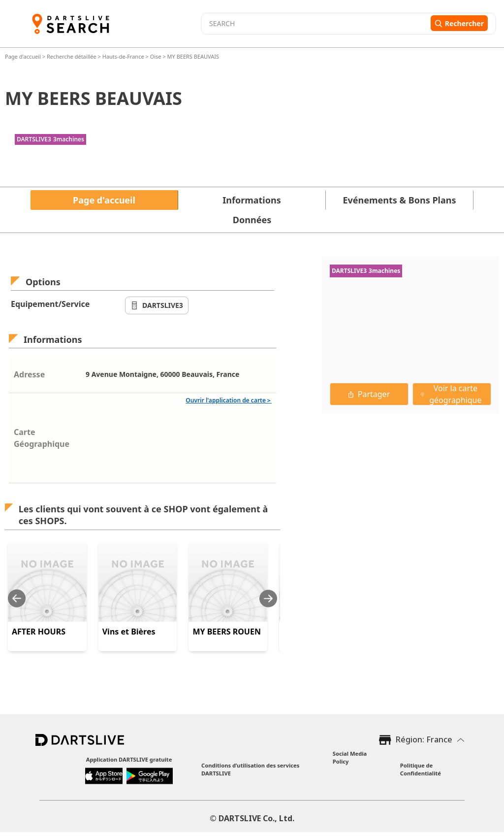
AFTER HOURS (39, 632)
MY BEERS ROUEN (227, 632)
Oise (156, 56)
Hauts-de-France (123, 56)
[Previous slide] (17, 598)
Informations (252, 200)
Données (252, 220)
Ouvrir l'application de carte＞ (229, 400)
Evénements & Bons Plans (400, 200)
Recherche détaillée (72, 56)
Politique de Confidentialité (421, 769)
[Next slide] (268, 598)
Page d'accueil (24, 56)
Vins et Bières (129, 632)
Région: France (424, 739)
